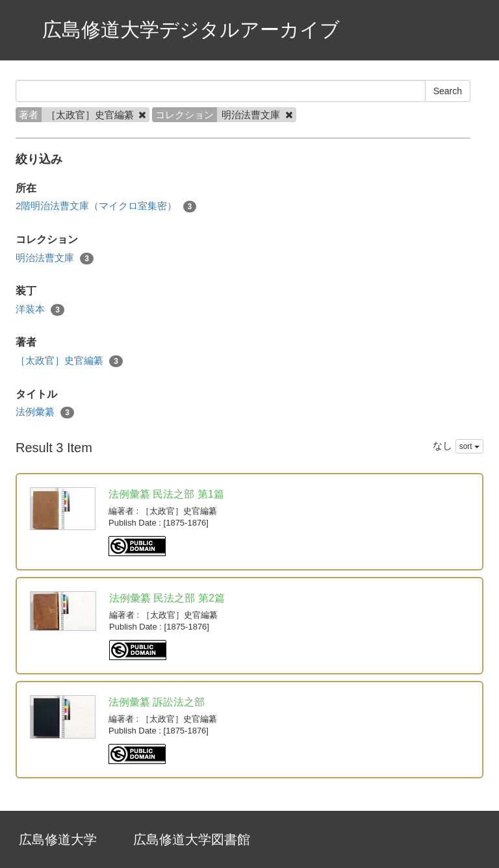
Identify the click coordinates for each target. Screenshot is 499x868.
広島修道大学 (58, 839)
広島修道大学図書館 (192, 839)
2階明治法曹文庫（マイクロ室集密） (106, 206)
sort (469, 446)
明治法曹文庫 (55, 258)
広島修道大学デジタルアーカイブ (191, 30)
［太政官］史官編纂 (69, 361)
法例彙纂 (45, 412)
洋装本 (40, 310)
